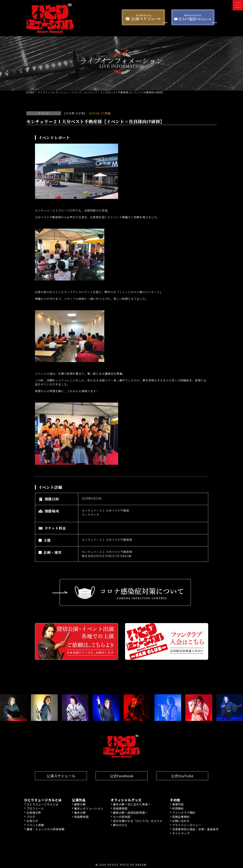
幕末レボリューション (89, 808)
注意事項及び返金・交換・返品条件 (195, 829)
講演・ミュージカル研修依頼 (45, 829)
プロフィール (35, 808)
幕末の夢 (80, 812)
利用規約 (178, 808)
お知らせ (32, 821)
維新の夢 (80, 804)
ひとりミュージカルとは (43, 804)
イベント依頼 (35, 825)
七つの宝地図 (122, 816)
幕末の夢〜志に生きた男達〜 (132, 804)
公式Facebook (122, 776)
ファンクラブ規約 (184, 812)
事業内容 (178, 804)
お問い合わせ (181, 821)
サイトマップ (181, 833)
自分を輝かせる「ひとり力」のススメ (138, 821)
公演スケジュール (61, 776)
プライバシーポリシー (187, 825)
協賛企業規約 (181, 816)
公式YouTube (182, 776)
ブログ (31, 816)
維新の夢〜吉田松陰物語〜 (130, 812)
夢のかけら (120, 825)
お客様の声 (34, 812)
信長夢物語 (81, 816)
